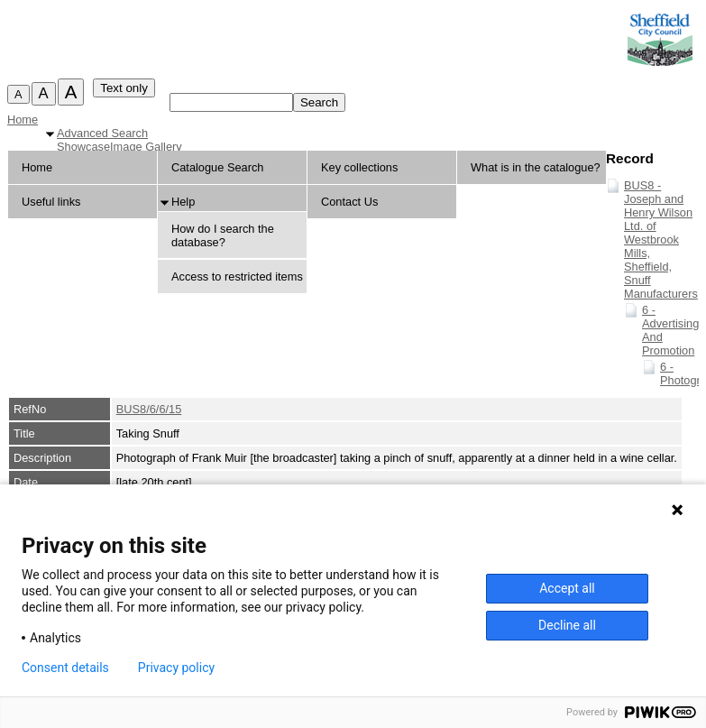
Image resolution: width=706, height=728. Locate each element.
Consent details (65, 668)
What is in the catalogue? (536, 167)
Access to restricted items (237, 276)
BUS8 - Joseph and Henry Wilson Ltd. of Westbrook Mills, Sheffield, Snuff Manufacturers (661, 240)
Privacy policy (176, 668)
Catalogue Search (217, 167)
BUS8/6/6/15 (149, 409)
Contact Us (349, 202)
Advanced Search (102, 133)
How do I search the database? (223, 235)
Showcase (83, 147)
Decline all (567, 625)
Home (23, 120)
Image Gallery (146, 147)
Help (183, 202)
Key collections (359, 167)
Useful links (51, 202)
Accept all (567, 588)
